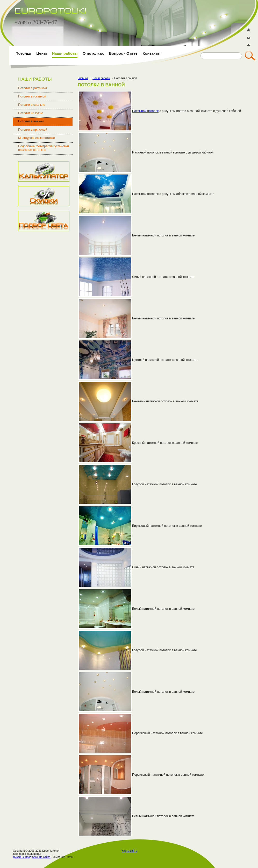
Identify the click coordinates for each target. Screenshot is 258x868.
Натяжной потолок (145, 111)
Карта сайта (129, 851)
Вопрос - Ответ (123, 53)
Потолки (23, 53)
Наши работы (65, 53)
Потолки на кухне (31, 113)
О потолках (93, 53)
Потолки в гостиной (32, 96)
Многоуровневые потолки (36, 138)
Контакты (152, 53)
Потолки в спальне (32, 105)
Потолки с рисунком (33, 88)
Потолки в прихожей (33, 130)
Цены (41, 53)
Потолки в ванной (31, 121)
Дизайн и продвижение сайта (32, 857)
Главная (83, 78)
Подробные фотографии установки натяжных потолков (44, 148)
